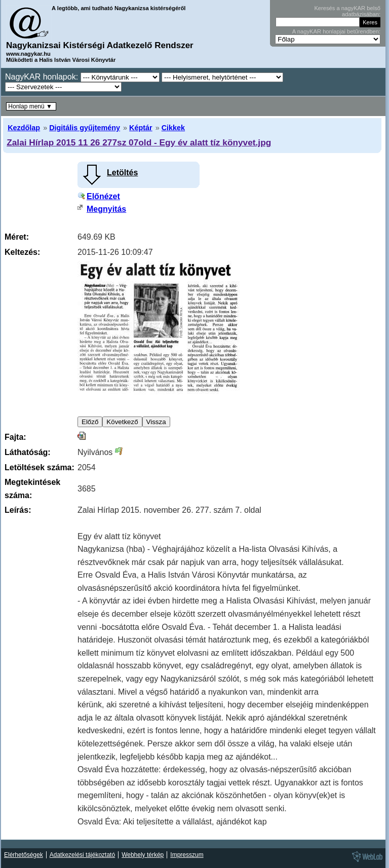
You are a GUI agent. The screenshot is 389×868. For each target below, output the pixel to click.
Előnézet (103, 196)
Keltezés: (22, 252)
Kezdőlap (24, 128)
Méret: (17, 237)
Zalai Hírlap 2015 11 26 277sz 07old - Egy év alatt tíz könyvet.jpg (139, 142)
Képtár (141, 128)
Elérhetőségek (24, 855)
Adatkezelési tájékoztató (82, 855)
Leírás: (18, 510)
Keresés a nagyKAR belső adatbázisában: (347, 11)
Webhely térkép (143, 855)
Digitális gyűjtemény (85, 128)
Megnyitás (106, 209)
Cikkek (173, 128)
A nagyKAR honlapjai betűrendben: (336, 31)
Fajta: (15, 437)
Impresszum (187, 855)
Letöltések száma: (40, 467)
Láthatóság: (28, 452)
